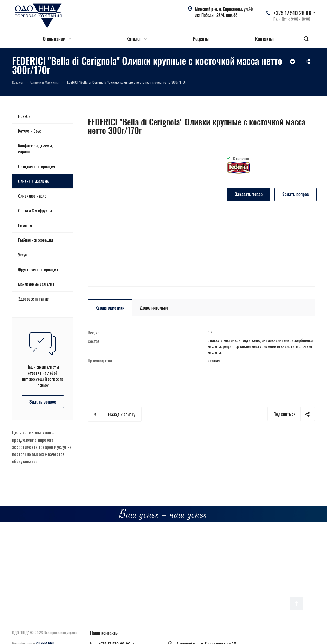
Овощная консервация (37, 166)
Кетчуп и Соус (29, 131)
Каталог (136, 39)
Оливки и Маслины (34, 181)
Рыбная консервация (35, 240)
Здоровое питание (33, 299)
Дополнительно (154, 307)
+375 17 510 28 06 (292, 13)
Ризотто (25, 225)
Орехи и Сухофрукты (35, 210)
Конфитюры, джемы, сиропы (35, 148)
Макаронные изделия (36, 284)
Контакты (264, 39)
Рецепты (201, 39)
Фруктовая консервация (38, 269)
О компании (57, 39)
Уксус (22, 254)
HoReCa (24, 116)
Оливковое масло (32, 196)
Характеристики (110, 307)
